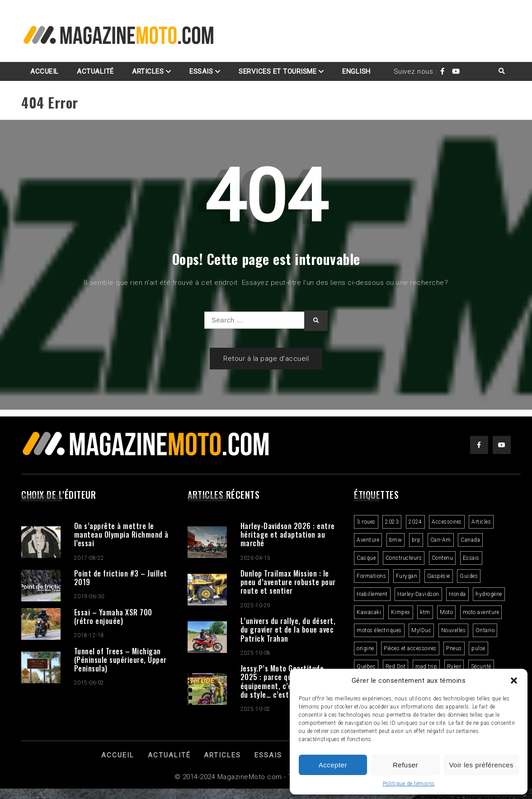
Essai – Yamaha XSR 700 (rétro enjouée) (113, 617)
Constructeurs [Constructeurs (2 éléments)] (404, 558)
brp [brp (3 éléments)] (416, 540)
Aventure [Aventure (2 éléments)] (368, 540)
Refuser (405, 765)
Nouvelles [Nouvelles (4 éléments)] (454, 630)
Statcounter (20, 794)
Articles (148, 71)
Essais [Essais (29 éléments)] (471, 558)
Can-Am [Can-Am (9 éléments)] (441, 540)
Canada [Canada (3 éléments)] (470, 540)
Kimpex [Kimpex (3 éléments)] (401, 612)
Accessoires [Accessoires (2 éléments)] (447, 522)
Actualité (95, 71)
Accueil (45, 71)
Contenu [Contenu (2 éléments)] (443, 558)
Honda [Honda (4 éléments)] (457, 594)
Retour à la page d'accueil (266, 359)
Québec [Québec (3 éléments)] (366, 667)
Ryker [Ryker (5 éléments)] (454, 667)
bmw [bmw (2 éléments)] (396, 540)
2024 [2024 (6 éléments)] (415, 522)
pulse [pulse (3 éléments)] (478, 648)
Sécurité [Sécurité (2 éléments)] (481, 667)
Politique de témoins (409, 784)
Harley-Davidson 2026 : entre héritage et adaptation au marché (288, 534)
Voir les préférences (481, 765)
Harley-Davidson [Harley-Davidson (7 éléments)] (418, 594)
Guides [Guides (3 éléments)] (469, 576)
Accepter (333, 765)
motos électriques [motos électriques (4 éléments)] (379, 630)
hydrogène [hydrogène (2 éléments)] (489, 594)
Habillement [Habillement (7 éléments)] (372, 594)
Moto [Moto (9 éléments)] (446, 612)
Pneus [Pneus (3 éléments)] (454, 648)
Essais (201, 71)
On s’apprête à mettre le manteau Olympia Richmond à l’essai (121, 534)
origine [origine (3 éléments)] (365, 648)
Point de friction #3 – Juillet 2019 (121, 578)
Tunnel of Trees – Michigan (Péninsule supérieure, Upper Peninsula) (120, 660)
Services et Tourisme (278, 71)
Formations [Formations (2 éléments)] (371, 576)
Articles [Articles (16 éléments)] (481, 522)
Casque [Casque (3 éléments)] (366, 558)
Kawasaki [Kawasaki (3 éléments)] (369, 612)
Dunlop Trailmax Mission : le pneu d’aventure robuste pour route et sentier (288, 582)
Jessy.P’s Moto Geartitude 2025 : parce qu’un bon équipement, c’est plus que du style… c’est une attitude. (287, 681)
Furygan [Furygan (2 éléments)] (407, 576)
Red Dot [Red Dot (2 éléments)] (396, 667)
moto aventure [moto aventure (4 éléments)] (481, 612)
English (356, 71)
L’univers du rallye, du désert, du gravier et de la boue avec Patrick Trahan (288, 629)
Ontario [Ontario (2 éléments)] (485, 630)
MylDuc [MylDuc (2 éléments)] (421, 630)
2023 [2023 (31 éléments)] (392, 522)
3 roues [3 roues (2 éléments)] (366, 522)
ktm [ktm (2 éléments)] (425, 612)
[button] (514, 681)
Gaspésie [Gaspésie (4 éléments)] (439, 576)
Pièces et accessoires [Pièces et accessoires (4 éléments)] (410, 648)
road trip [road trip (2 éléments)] (426, 667)
